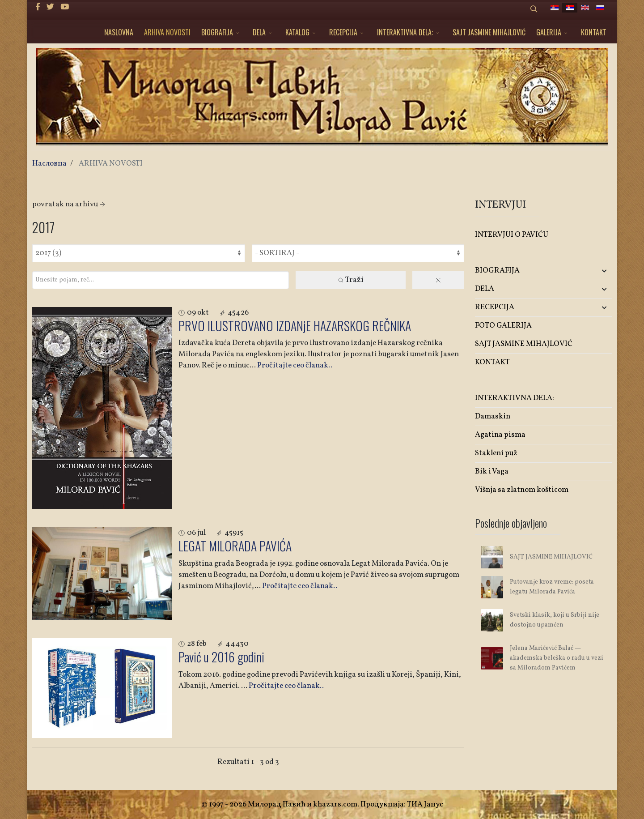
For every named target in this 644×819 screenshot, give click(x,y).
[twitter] (50, 7)
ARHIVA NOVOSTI (167, 32)
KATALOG (297, 32)
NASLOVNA (119, 32)
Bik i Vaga (492, 471)
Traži (350, 280)
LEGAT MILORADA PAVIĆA (235, 546)
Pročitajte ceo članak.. (295, 365)
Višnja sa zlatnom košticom (522, 490)
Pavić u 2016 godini (221, 657)
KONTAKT (594, 32)
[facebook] (38, 7)
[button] (589, 271)
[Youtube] (65, 7)
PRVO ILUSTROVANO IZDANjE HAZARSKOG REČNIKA (295, 326)
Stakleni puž (496, 453)
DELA (259, 32)
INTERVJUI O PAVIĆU (512, 235)
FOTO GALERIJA (503, 326)
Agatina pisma (500, 435)
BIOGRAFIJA (217, 32)
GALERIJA (549, 32)
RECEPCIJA (343, 32)
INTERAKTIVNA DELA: (405, 32)
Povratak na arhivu (70, 204)
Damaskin (493, 416)
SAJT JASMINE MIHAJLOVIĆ (489, 32)
